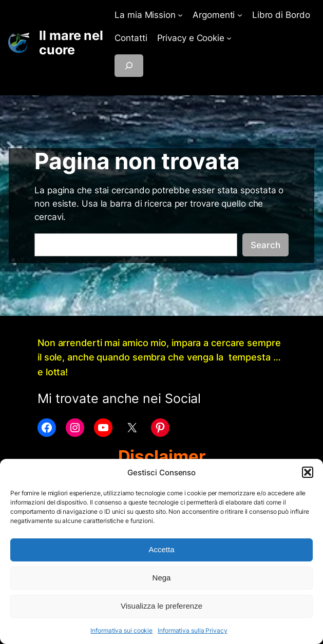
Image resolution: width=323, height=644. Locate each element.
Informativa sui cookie (121, 630)
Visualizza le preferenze (161, 606)
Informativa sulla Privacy (193, 630)
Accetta (161, 549)
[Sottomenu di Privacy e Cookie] (229, 38)
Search (265, 245)
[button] (308, 472)
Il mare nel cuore (71, 43)
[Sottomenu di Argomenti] (240, 15)
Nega (162, 578)
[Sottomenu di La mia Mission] (180, 15)
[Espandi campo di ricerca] (129, 66)
